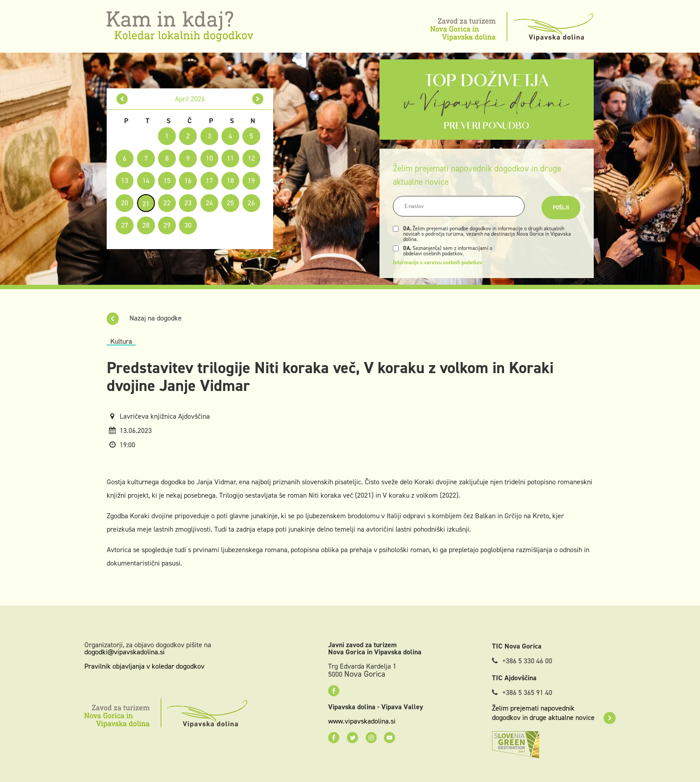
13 (125, 181)
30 (188, 225)
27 (125, 225)
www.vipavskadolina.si (362, 721)
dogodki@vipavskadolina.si (125, 652)
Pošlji (561, 208)
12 (251, 158)
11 (230, 158)
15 (167, 181)
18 (230, 181)
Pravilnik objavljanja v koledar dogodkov (144, 666)
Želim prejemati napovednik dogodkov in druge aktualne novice (554, 713)
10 (209, 158)
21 (146, 204)
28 (146, 225)
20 (125, 203)
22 (167, 203)
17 (209, 181)
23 (188, 203)
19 (251, 181)
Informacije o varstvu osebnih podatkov (437, 262)
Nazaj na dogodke (144, 318)
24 (209, 203)
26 (251, 203)
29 (167, 225)
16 (188, 181)
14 (146, 181)
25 (230, 203)
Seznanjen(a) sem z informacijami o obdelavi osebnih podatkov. (448, 251)
